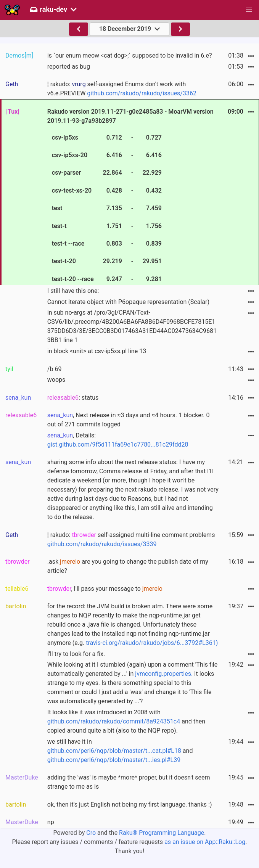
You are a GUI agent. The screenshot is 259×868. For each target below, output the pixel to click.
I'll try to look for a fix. (76, 654)
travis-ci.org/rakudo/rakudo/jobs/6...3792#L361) (152, 643)
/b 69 (55, 369)
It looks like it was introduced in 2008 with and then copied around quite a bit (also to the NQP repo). (126, 721)
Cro (91, 833)
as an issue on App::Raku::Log (205, 842)
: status (73, 398)
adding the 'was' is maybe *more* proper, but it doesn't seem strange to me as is (129, 782)
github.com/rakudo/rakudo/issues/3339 (102, 544)
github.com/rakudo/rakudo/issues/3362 (142, 93)
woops (56, 380)
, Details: (118, 440)
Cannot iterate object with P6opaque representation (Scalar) (128, 302)
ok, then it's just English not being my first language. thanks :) (130, 805)
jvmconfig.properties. (164, 674)
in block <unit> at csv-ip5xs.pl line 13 (97, 351)
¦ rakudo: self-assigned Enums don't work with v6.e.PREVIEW (122, 89)
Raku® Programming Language (162, 833)
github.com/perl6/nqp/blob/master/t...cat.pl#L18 (114, 751)
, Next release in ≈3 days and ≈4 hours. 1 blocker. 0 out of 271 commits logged (129, 420)
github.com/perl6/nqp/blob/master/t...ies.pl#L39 (114, 760)
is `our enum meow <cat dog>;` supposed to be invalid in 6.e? (130, 55)
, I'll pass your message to (105, 589)
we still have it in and (120, 751)
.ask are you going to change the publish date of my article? (128, 566)
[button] (249, 10)
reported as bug (69, 67)
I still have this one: (73, 291)
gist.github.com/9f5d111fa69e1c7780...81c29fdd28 (118, 444)
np (51, 822)
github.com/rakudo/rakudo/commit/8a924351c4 (114, 721)
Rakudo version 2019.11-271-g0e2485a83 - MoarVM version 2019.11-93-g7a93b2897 (130, 196)
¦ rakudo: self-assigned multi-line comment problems (131, 539)
